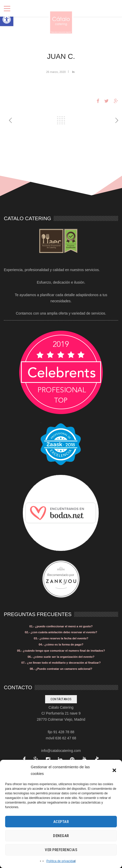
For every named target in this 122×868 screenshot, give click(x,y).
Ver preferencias (61, 850)
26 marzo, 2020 (56, 72)
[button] (7, 19)
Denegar (61, 836)
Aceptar (61, 822)
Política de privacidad (61, 861)
